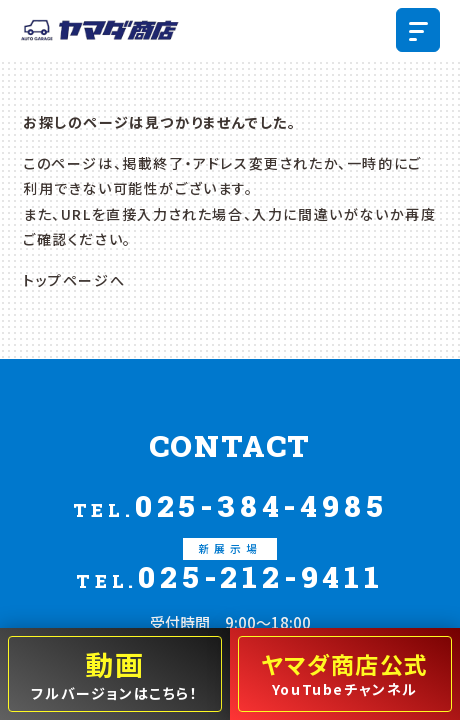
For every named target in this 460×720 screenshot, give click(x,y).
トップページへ (74, 280)
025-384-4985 (230, 505)
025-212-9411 (230, 565)
